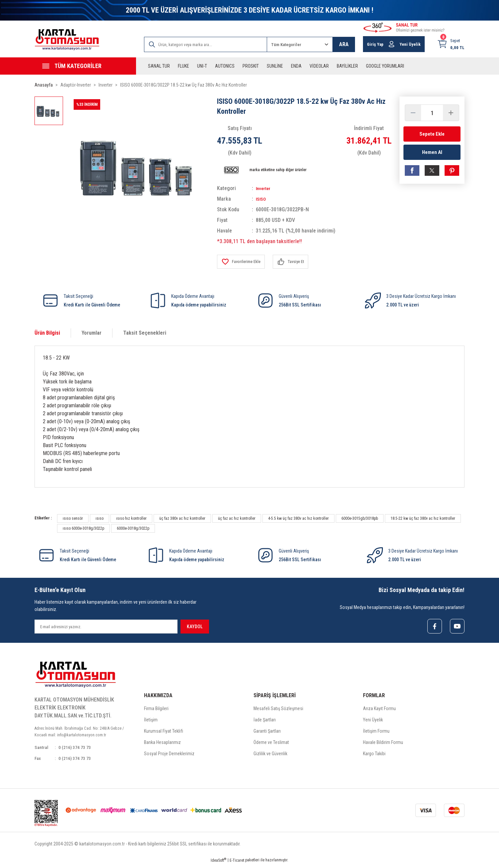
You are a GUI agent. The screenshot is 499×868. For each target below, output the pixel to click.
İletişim (151, 721)
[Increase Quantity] (451, 113)
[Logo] (67, 40)
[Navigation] (85, 66)
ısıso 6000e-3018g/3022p (83, 528)
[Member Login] (392, 44)
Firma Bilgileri (156, 710)
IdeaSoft (218, 863)
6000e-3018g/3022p (133, 528)
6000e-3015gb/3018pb (360, 518)
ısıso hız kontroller (131, 518)
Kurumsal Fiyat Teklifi (164, 732)
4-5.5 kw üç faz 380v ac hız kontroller (298, 518)
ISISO (262, 199)
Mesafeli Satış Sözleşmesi (278, 710)
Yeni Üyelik (373, 721)
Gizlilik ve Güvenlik (270, 755)
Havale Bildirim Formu (383, 744)
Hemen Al (432, 154)
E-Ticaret (237, 863)
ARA (344, 44)
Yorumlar (92, 333)
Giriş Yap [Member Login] (375, 44)
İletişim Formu (376, 732)
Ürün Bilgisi (47, 333)
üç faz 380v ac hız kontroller (182, 518)
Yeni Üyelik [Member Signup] (410, 44)
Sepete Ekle (432, 134)
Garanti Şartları (267, 732)
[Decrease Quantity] (413, 113)
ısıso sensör (73, 518)
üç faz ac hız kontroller (237, 518)
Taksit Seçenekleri (145, 333)
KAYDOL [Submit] (195, 627)
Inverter (264, 188)
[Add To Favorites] (244, 262)
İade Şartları (265, 721)
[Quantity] (432, 113)
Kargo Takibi (374, 755)
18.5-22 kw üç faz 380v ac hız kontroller (423, 518)
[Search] (206, 44)
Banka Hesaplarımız (162, 744)
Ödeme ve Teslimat (271, 744)
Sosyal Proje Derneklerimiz (169, 755)
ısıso (100, 518)
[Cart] (451, 44)
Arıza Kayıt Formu (379, 710)
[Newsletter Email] (106, 627)
